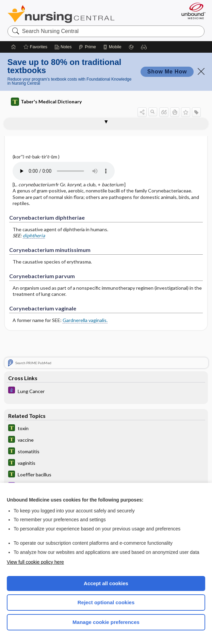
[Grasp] (131, 47)
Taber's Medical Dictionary (46, 102)
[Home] (14, 47)
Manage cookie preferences (106, 622)
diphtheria (34, 235)
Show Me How (167, 72)
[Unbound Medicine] (191, 11)
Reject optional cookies (106, 602)
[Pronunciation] (64, 171)
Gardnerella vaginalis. (85, 320)
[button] (144, 47)
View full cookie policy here (35, 562)
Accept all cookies (106, 583)
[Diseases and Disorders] (106, 391)
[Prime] (87, 47)
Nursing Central (61, 14)
